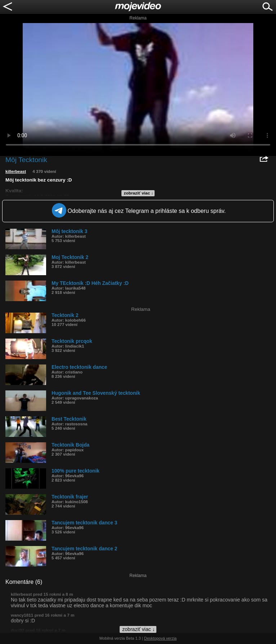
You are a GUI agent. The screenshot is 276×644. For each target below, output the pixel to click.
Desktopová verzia (161, 638)
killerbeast (16, 171)
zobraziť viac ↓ (139, 193)
